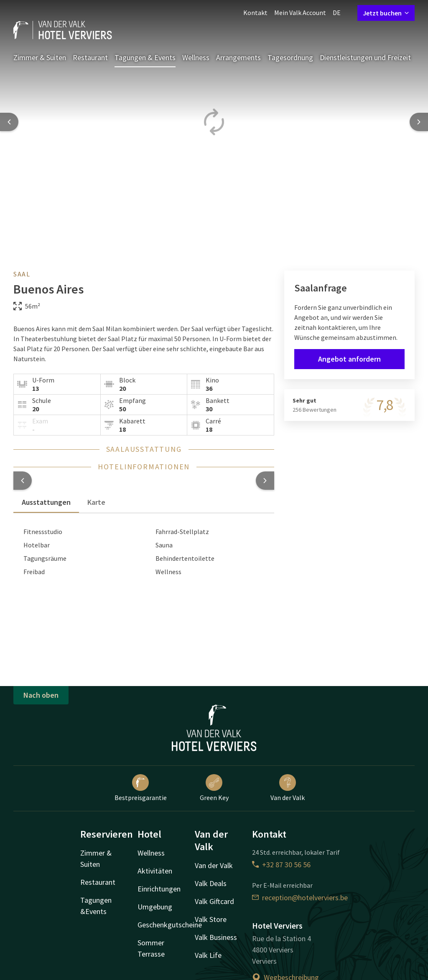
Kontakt (255, 13)
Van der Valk (288, 788)
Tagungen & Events (145, 57)
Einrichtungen (159, 889)
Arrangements (238, 57)
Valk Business (216, 937)
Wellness (196, 57)
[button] (23, 481)
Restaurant (90, 57)
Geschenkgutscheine (170, 925)
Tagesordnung (290, 57)
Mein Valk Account (300, 13)
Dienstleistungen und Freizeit (365, 57)
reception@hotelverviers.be (300, 898)
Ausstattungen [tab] (46, 502)
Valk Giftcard (214, 901)
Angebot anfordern (349, 359)
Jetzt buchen (386, 13)
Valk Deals (211, 883)
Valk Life (208, 955)
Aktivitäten (155, 871)
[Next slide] (419, 122)
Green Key (214, 788)
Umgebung (155, 907)
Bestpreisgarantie (141, 788)
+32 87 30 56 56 (281, 865)
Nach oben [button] (41, 695)
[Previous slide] (9, 122)
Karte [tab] (96, 502)
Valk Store (211, 919)
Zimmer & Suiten (40, 57)
